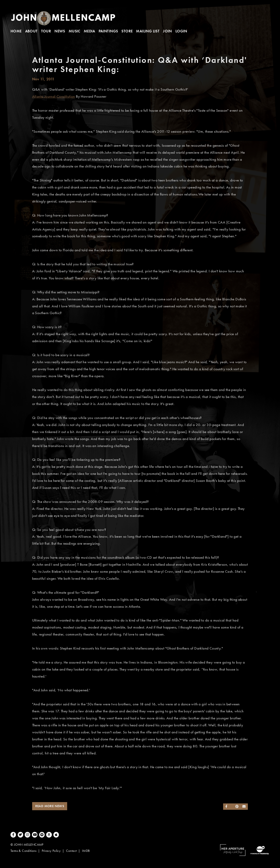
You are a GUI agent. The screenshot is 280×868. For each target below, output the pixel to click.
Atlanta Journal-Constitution (54, 96)
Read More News (50, 806)
